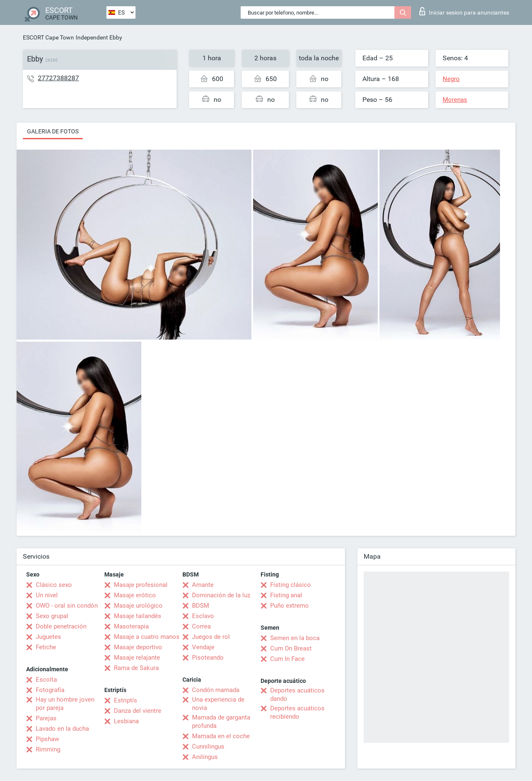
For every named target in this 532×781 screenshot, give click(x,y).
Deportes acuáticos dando (297, 695)
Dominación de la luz (221, 595)
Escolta (46, 680)
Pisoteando (208, 658)
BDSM (201, 606)
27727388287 (58, 78)
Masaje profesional (141, 585)
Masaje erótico (135, 595)
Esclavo (203, 616)
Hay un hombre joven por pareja (65, 704)
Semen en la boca (295, 638)
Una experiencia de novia (218, 704)
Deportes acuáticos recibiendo (297, 712)
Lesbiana (126, 721)
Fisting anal (286, 595)
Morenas (455, 100)
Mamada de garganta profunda (221, 722)
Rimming (48, 749)
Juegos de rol (211, 637)
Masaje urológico (138, 606)
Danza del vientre (138, 711)
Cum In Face (287, 659)
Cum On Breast (291, 648)
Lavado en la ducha (62, 729)
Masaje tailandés (138, 616)
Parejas (46, 718)
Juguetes (48, 637)
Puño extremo (289, 606)
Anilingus (205, 757)
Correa (201, 626)
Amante (203, 585)
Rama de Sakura (136, 668)
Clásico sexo (54, 585)
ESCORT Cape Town (48, 37)
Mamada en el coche (221, 736)
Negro (451, 79)
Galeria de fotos (53, 131)
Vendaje (203, 647)
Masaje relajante (137, 658)
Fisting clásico (291, 585)
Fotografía (50, 690)
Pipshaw (47, 739)
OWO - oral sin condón (67, 606)
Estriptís (126, 700)
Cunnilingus (208, 747)
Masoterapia (131, 626)
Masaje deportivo (138, 647)
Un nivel (47, 595)
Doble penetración (61, 626)
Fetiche (46, 647)
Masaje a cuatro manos (147, 637)
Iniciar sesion (464, 11)
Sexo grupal (52, 616)
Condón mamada (216, 690)
